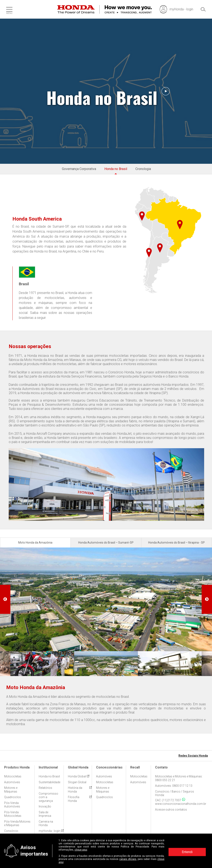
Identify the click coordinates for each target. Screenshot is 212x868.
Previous (5, 599)
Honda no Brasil (116, 169)
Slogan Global (77, 782)
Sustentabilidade (49, 782)
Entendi (187, 852)
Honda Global (77, 776)
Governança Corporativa (79, 169)
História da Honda (75, 790)
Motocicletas (13, 776)
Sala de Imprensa (45, 814)
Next (207, 599)
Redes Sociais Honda (193, 756)
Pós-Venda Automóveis (12, 805)
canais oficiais (128, 859)
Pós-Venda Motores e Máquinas (17, 823)
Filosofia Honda (74, 799)
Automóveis (12, 782)
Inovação (45, 806)
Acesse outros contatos (171, 810)
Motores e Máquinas (11, 790)
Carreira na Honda (46, 823)
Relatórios (45, 788)
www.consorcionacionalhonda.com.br (181, 804)
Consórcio (11, 831)
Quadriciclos (13, 797)
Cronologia (143, 169)
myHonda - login (49, 831)
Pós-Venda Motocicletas (13, 814)
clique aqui (81, 850)
